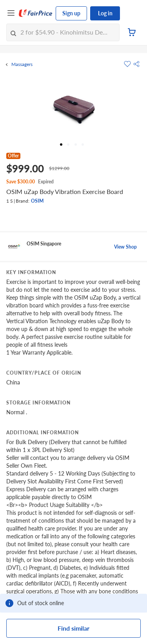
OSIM (37, 201)
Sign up (71, 13)
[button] (136, 64)
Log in (105, 13)
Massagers (22, 64)
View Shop (125, 247)
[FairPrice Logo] (36, 13)
